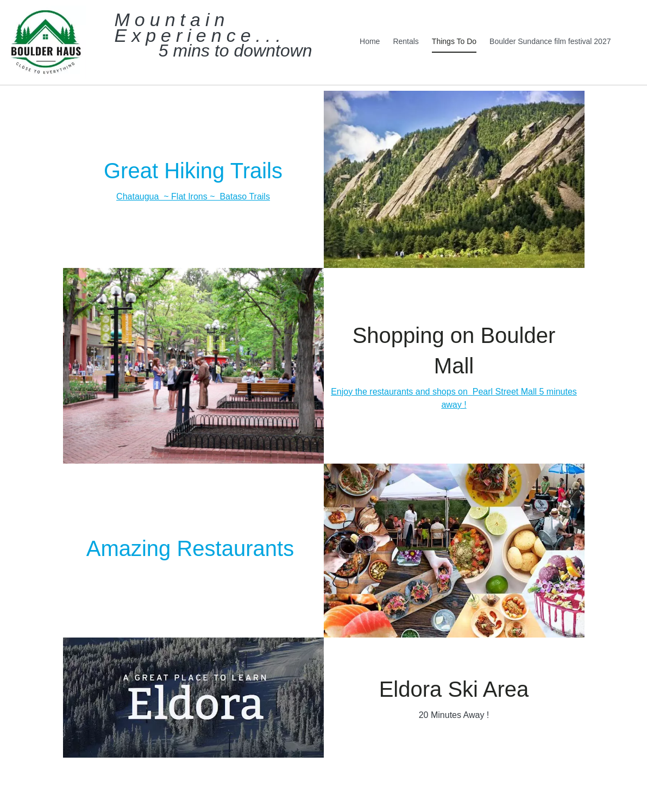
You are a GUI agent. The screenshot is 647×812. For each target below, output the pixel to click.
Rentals (406, 41)
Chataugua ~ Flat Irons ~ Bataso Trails (193, 196)
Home (370, 41)
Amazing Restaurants (193, 548)
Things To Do (454, 41)
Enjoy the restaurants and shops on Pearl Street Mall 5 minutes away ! (454, 398)
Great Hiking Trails (193, 171)
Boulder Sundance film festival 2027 (550, 41)
